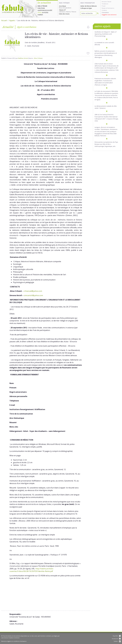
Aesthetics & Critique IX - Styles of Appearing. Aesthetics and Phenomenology (106, 34)
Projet (104, 6)
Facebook (116, 639)
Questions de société (45, 10)
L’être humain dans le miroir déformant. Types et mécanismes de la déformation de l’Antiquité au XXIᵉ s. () (107, 68)
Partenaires (111, 8)
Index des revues (64, 14)
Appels (40, 13)
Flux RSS (117, 636)
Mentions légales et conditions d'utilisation (14, 641)
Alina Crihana (38, 58)
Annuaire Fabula (106, 2)
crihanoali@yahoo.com (33, 291)
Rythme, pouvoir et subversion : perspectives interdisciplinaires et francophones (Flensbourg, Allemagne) (106, 54)
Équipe (104, 8)
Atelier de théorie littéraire (89, 6)
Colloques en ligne (86, 8)
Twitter (117, 641)
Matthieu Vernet (23, 58)
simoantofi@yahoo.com (33, 295)
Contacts (104, 10)
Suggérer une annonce (109, 15)
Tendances (105, 4)
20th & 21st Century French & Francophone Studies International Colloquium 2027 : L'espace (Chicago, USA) (106, 118)
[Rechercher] (98, 13)
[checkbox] (88, 27)
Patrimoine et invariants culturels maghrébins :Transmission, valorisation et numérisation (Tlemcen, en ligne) (105, 82)
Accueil (4, 20)
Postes (46, 13)
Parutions (41, 8)
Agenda (40, 15)
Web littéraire (42, 6)
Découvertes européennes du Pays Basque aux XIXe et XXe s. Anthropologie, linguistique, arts (106, 144)
